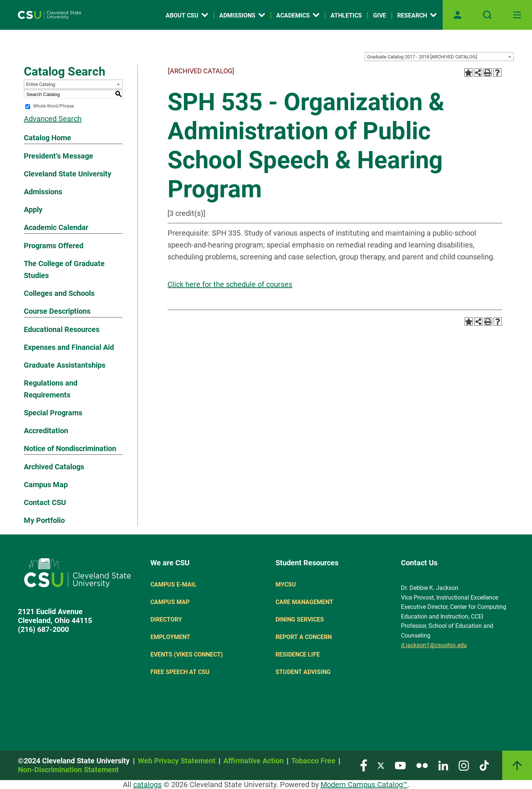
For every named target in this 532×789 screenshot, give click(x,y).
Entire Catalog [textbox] (41, 84)
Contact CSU (45, 502)
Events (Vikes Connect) (187, 654)
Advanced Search (53, 119)
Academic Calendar (56, 227)
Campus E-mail (173, 584)
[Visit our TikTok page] (484, 765)
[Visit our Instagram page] (464, 765)
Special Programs (53, 413)
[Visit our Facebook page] (364, 765)
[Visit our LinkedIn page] (443, 765)
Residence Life (298, 654)
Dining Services (300, 619)
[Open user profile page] (458, 15)
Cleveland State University (68, 174)
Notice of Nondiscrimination (70, 448)
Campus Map (46, 485)
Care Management (304, 602)
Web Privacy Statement (177, 761)
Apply (33, 210)
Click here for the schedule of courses (230, 284)
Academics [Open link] (298, 15)
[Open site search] (487, 15)
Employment (170, 637)
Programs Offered (54, 246)
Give (380, 15)
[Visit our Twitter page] (381, 765)
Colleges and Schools (59, 293)
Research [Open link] (417, 15)
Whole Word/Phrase (53, 106)
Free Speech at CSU (180, 672)
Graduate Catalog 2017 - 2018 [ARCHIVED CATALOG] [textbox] (422, 57)
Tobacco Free (313, 761)
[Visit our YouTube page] (400, 765)
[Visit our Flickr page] (422, 765)
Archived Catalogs (54, 467)
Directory (166, 619)
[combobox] (439, 57)
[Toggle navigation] (517, 15)
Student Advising (303, 672)
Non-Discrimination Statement (68, 770)
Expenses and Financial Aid (69, 347)
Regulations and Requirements (51, 389)
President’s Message (58, 156)
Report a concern (304, 637)
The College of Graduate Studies (64, 269)
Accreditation (46, 431)
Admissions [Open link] (242, 15)
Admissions (43, 192)
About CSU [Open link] (187, 15)
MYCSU (286, 584)
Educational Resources (62, 329)
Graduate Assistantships (65, 365)
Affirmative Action (254, 761)
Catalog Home (47, 138)
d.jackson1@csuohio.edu (434, 645)
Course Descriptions (57, 311)
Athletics (346, 15)
